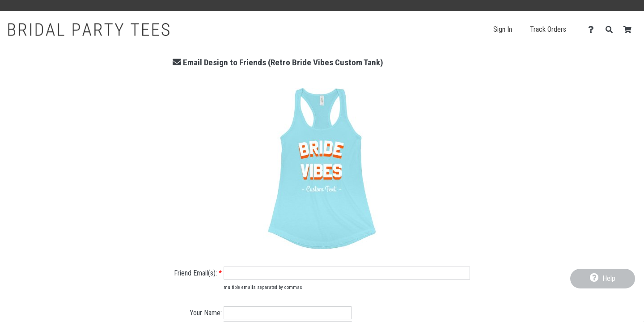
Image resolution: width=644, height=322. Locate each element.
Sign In (503, 29)
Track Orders (548, 29)
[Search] (612, 30)
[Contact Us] (593, 30)
